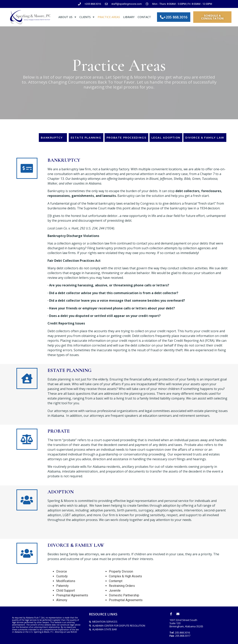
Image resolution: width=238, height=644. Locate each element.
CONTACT (144, 17)
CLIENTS (87, 17)
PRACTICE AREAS (109, 17)
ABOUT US (67, 17)
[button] (174, 17)
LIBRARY (129, 17)
